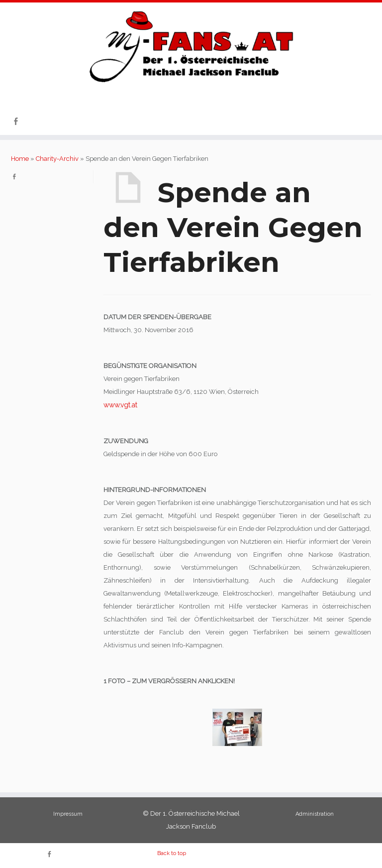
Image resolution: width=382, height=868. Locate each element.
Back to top (172, 853)
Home (20, 159)
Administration (315, 814)
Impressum (68, 814)
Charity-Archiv (57, 159)
